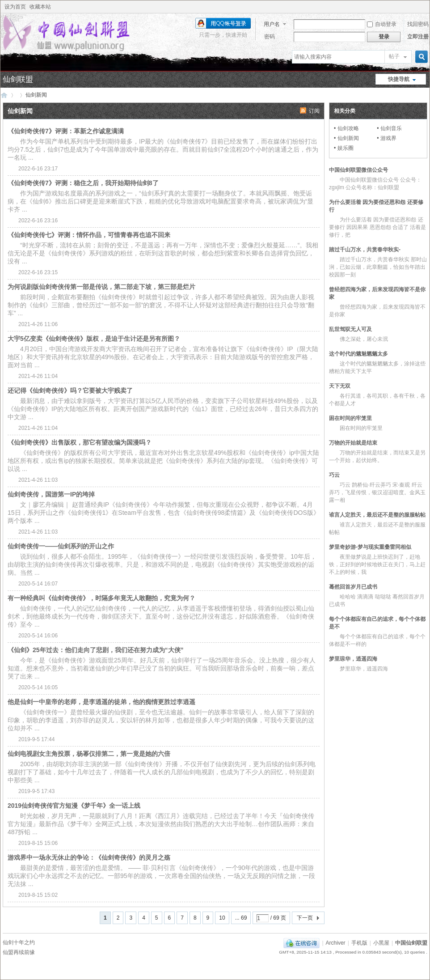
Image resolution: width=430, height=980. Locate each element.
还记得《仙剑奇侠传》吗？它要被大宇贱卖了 (70, 390)
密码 (270, 37)
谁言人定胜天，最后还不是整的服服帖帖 (377, 515)
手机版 (359, 943)
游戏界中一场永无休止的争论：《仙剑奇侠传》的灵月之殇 (89, 857)
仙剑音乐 (391, 128)
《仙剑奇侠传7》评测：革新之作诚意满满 (66, 131)
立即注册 (418, 37)
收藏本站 (40, 7)
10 (222, 918)
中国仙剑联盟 (4, 95)
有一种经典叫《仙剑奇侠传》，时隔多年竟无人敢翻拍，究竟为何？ (101, 598)
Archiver (336, 943)
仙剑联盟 (18, 79)
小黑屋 (381, 943)
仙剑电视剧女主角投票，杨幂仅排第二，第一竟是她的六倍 (89, 754)
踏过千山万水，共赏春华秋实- (365, 250)
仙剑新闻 (348, 138)
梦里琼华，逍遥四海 (353, 659)
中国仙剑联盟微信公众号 (358, 170)
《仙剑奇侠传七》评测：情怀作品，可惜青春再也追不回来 (89, 235)
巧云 (334, 475)
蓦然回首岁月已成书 (353, 587)
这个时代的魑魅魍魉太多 (358, 354)
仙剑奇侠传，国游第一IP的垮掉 (51, 494)
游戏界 (388, 138)
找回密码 (418, 24)
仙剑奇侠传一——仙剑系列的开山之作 (61, 546)
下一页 (305, 918)
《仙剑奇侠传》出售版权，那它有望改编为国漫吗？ (80, 442)
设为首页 (15, 7)
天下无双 (340, 386)
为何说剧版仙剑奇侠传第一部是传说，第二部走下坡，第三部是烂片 (101, 287)
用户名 (272, 24)
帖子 (394, 56)
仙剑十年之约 (19, 942)
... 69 (241, 918)
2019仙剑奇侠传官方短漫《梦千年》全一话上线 (74, 806)
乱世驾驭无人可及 (350, 329)
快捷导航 (399, 79)
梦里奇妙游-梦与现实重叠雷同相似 (370, 547)
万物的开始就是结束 (353, 443)
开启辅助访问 (425, 7)
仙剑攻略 (348, 128)
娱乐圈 (346, 148)
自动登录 (382, 24)
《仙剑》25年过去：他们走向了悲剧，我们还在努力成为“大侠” (96, 650)
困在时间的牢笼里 (350, 418)
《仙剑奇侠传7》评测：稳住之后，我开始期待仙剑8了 (83, 183)
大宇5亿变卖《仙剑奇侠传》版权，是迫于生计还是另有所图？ (94, 339)
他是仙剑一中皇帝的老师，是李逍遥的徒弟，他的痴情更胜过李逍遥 (101, 702)
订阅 (314, 111)
